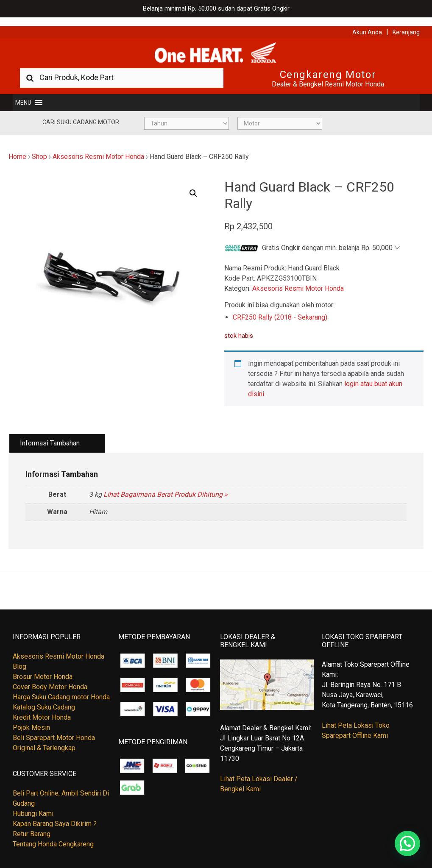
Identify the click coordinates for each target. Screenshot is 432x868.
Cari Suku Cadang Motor (81, 114)
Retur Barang (32, 825)
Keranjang (406, 23)
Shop (39, 148)
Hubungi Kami (33, 805)
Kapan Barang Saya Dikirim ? (55, 815)
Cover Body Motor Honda (50, 678)
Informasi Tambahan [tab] (50, 435)
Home (17, 148)
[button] (23, 94)
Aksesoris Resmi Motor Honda (98, 148)
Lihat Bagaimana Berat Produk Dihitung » (166, 485)
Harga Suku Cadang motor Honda (61, 689)
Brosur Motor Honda (43, 668)
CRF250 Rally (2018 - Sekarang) (280, 309)
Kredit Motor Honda (42, 709)
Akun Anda (367, 23)
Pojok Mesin (31, 719)
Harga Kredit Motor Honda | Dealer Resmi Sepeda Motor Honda (216, 45)
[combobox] (122, 69)
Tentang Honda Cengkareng (53, 836)
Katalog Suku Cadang (44, 699)
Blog (20, 658)
